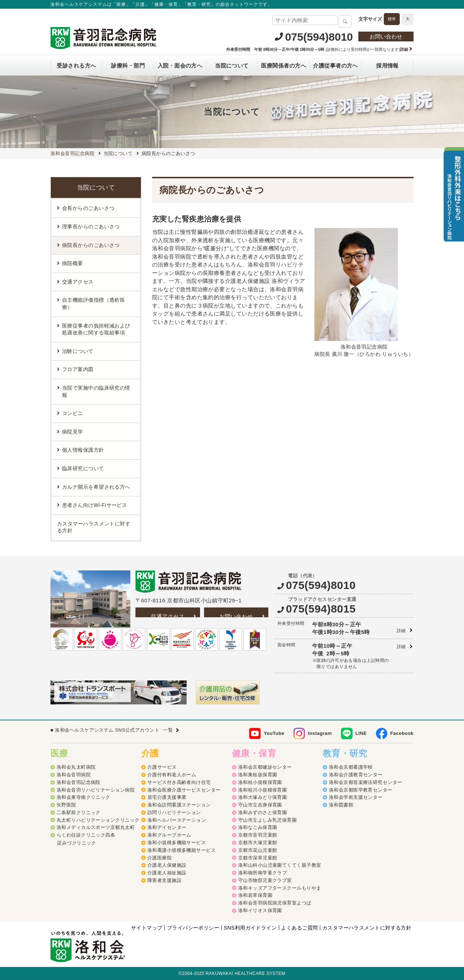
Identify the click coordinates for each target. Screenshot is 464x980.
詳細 (401, 631)
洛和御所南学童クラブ (263, 873)
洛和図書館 (341, 805)
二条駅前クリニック (79, 812)
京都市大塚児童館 (258, 843)
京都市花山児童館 (258, 850)
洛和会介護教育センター (356, 775)
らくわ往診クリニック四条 (86, 835)
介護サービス (162, 767)
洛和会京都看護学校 (351, 767)
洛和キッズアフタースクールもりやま (280, 888)
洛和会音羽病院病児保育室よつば (275, 903)
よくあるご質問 (299, 928)
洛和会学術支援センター (356, 797)
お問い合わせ (386, 36)
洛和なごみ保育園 (258, 827)
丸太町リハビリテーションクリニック (98, 820)
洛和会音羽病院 (74, 775)
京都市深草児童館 (258, 858)
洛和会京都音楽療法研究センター (366, 782)
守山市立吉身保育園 (260, 805)
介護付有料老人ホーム (172, 775)
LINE (361, 733)
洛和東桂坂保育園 (258, 775)
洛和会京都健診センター (265, 767)
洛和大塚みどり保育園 (263, 797)
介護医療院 (160, 858)
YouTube (274, 733)
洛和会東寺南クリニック (84, 797)
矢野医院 (66, 805)
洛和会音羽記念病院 (79, 782)
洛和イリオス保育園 (260, 910)
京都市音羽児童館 (258, 835)
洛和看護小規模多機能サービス (182, 850)
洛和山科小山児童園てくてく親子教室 (280, 865)
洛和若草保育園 (255, 895)
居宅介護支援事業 (167, 797)
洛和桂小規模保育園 (260, 782)
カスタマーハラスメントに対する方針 (94, 527)
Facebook (402, 733)
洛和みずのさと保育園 (263, 812)
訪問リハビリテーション (174, 812)
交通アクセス (168, 616)
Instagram (320, 733)
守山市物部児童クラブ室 (265, 880)
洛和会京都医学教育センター (361, 790)
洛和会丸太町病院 (76, 767)
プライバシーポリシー (193, 928)
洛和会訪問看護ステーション (179, 805)
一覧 (168, 730)
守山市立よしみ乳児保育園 (267, 820)
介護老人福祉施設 (167, 873)
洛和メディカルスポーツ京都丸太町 (96, 827)
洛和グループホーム (169, 835)
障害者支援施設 (164, 880)
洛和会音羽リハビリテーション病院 (96, 790)
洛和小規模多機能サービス (177, 843)
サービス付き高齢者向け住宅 (179, 782)
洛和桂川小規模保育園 (263, 790)
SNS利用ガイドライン (250, 928)
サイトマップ (147, 928)
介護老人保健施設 (167, 865)
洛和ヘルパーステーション (177, 820)
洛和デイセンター (167, 827)
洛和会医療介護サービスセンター (184, 790)
